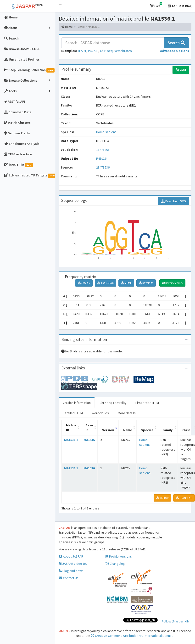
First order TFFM (147, 403)
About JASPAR (71, 556)
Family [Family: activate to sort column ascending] (167, 430)
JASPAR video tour (74, 564)
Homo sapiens (106, 132)
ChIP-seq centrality (113, 403)
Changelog (115, 564)
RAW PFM (146, 283)
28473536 (103, 167)
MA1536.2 (71, 440)
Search (176, 43)
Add (181, 70)
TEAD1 (82, 51)
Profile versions (119, 556)
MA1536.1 (71, 468)
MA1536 (89, 440)
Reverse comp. (172, 283)
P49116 (102, 158)
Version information (77, 403)
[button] (60, 6)
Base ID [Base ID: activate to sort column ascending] (89, 428)
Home (67, 27)
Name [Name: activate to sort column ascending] (128, 430)
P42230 (93, 51)
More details (127, 413)
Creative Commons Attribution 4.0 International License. (133, 636)
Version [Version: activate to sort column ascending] (108, 430)
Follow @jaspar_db (175, 621)
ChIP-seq (106, 51)
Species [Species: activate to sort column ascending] (147, 430)
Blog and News (71, 571)
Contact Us (69, 578)
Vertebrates (123, 51)
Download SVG (174, 201)
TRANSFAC (106, 283)
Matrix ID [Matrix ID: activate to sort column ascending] (71, 428)
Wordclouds (100, 413)
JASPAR (84, 283)
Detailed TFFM (73, 413)
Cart (156, 5)
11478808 (103, 150)
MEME (126, 283)
